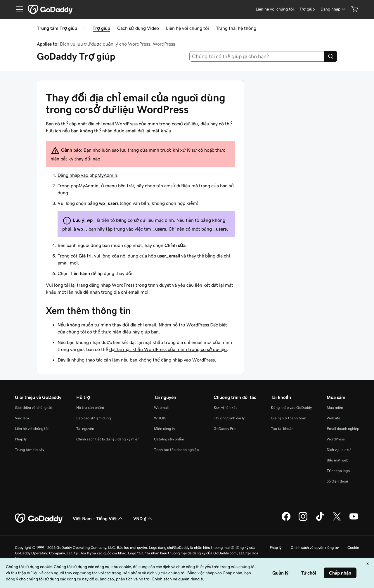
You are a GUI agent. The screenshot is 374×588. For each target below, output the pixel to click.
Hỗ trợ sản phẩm (90, 408)
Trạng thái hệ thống (236, 28)
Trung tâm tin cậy (30, 450)
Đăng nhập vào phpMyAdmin (87, 175)
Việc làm (22, 418)
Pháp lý (21, 439)
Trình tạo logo (338, 471)
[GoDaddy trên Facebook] (286, 520)
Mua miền (335, 408)
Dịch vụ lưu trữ (338, 450)
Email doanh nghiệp (343, 429)
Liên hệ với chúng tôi (187, 28)
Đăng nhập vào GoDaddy (291, 408)
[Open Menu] (17, 9)
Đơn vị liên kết (225, 408)
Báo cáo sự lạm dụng (93, 418)
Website (334, 418)
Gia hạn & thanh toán (289, 418)
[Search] (331, 56)
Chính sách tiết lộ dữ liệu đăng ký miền (108, 439)
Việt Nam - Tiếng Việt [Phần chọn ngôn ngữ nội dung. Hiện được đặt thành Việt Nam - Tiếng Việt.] (98, 518)
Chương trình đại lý (229, 418)
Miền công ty (165, 429)
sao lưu (119, 150)
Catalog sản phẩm (169, 439)
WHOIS (160, 418)
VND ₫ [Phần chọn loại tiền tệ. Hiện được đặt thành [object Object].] (143, 518)
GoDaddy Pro (225, 429)
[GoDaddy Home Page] (39, 518)
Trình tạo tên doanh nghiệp (176, 450)
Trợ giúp (101, 28)
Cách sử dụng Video (138, 28)
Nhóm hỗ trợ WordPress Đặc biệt (193, 325)
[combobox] (257, 56)
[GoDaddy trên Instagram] (303, 520)
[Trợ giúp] (307, 9)
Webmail (161, 408)
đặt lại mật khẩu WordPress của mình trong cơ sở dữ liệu (168, 349)
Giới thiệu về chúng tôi (33, 408)
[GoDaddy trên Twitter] (337, 520)
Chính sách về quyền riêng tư (314, 548)
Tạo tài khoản (282, 429)
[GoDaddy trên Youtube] (354, 520)
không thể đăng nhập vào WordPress (177, 360)
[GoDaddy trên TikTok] (320, 520)
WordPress (164, 44)
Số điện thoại (337, 481)
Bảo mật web (337, 460)
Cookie (353, 548)
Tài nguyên (85, 429)
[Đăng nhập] (334, 9)
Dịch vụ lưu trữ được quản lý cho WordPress (105, 44)
